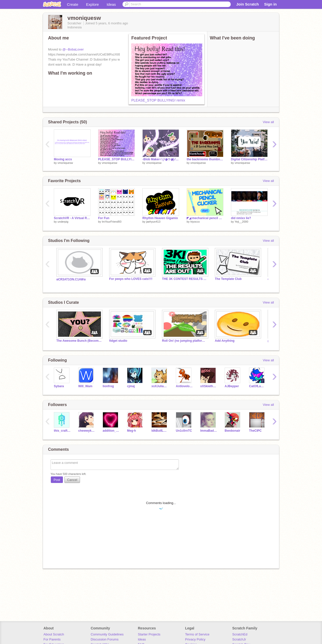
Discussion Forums (105, 639)
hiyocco (195, 222)
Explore (92, 4)
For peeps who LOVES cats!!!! (131, 279)
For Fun (104, 218)
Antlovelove (184, 386)
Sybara (59, 386)
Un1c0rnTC (184, 431)
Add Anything (225, 341)
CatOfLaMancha (257, 386)
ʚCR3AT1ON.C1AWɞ (71, 279)
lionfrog (108, 386)
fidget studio (118, 341)
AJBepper (232, 386)
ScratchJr (239, 639)
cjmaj (131, 386)
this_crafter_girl (62, 431)
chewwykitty (87, 431)
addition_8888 (111, 431)
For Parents (52, 639)
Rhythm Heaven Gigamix (160, 218)
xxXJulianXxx (160, 386)
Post (57, 480)
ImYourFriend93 (112, 222)
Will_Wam (85, 386)
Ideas (111, 4)
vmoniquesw (65, 163)
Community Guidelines (107, 634)
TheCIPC (255, 431)
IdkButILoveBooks (160, 431)
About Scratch (54, 634)
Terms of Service (197, 634)
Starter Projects (149, 634)
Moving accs (63, 159)
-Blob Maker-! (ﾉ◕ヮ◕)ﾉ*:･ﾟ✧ (161, 159)
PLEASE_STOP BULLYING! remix (158, 100)
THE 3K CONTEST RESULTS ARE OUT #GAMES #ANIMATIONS (185, 279)
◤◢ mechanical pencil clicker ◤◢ (205, 218)
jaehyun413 (153, 222)
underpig (63, 222)
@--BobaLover (73, 49)
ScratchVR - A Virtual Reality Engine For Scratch (72, 218)
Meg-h (131, 431)
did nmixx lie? (241, 218)
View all (268, 122)
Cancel (72, 480)
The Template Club (228, 279)
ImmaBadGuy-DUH (209, 431)
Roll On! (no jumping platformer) (185, 341)
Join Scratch (248, 4)
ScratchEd (240, 634)
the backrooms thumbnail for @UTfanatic (205, 159)
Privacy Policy (195, 639)
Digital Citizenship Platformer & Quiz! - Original (249, 159)
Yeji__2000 (241, 222)
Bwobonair (232, 431)
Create (73, 4)
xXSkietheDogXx (209, 386)
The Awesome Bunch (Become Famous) (79, 341)
